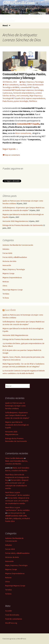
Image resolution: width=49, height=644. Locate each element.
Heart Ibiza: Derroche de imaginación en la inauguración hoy (17, 477)
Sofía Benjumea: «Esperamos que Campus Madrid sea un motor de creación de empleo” (17, 415)
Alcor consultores (12, 85)
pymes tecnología (21, 101)
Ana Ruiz (23, 85)
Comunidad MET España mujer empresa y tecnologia (23, 90)
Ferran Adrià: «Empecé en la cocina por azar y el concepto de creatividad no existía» (17, 501)
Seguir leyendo (10, 149)
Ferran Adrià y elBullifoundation (15, 257)
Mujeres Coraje (8, 273)
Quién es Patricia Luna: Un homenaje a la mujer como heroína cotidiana (15, 406)
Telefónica (33, 101)
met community (23, 96)
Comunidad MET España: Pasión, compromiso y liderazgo (24, 76)
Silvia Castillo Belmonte (14, 458)
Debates (6, 249)
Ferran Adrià (7, 253)
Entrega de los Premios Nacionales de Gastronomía (23, 225)
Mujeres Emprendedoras (12, 277)
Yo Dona (6, 298)
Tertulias (6, 294)
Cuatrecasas (8, 93)
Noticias (6, 282)
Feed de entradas (12, 615)
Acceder (9, 611)
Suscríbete (10, 310)
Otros (5, 286)
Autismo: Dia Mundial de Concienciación (18, 245)
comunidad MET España (29, 87)
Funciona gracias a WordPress (14, 639)
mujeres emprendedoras (35, 98)
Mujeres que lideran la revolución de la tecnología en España (17, 425)
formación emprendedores (24, 93)
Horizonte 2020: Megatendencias (15, 221)
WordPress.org (11, 623)
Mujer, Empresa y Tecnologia (33, 82)
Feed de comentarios (14, 619)
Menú (5, 25)
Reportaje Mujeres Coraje (13, 290)
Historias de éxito (9, 261)
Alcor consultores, (23, 133)
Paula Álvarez (8, 101)
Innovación (7, 265)
